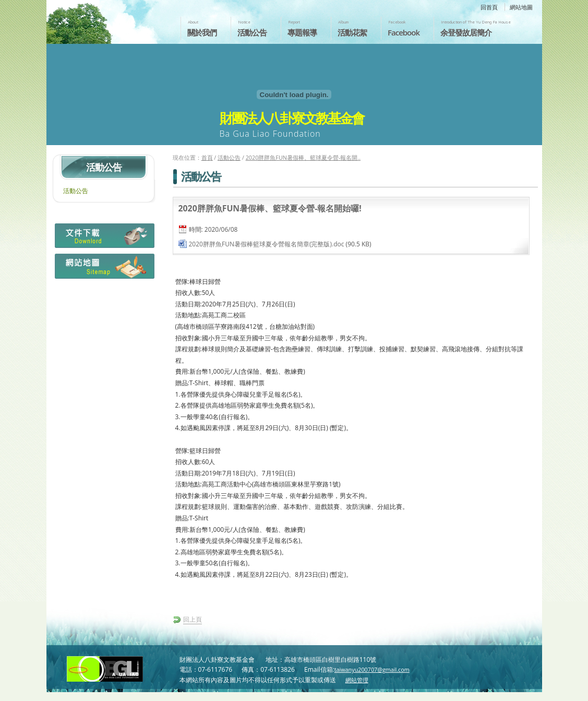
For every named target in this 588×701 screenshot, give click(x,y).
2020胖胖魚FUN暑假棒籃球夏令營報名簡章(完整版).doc (267, 244)
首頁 (207, 157)
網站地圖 (521, 7)
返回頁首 (569, 692)
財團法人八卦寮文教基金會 (108, 19)
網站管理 (357, 680)
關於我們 (202, 32)
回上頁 (193, 619)
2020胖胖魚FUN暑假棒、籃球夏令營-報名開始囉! (270, 208)
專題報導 (302, 32)
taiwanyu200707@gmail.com (372, 669)
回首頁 (489, 7)
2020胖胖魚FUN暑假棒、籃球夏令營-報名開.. (303, 157)
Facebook (404, 32)
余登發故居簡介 (466, 32)
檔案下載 (104, 239)
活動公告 (252, 32)
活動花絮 (352, 32)
